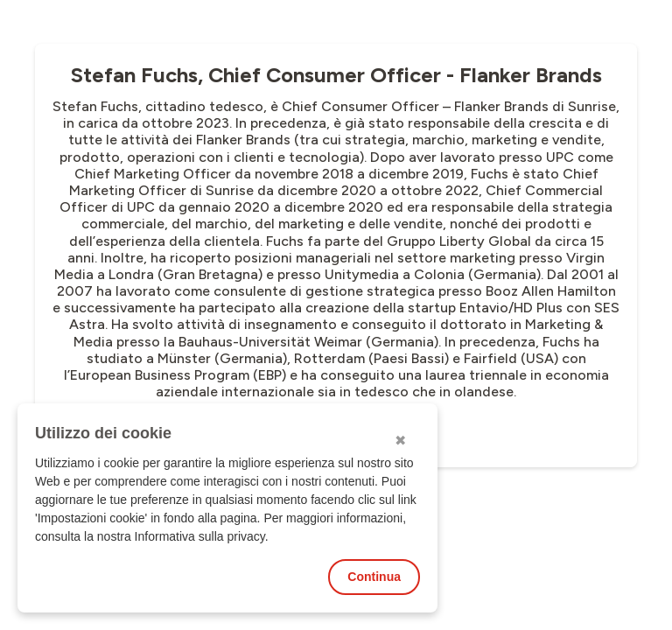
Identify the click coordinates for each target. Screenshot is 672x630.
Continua (374, 577)
